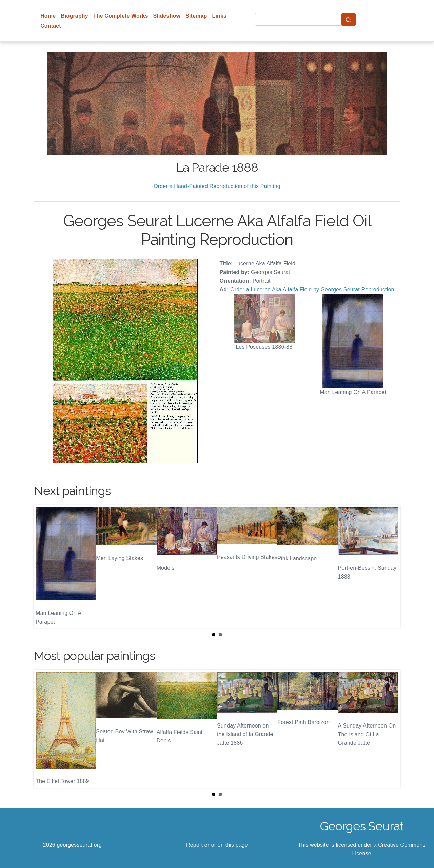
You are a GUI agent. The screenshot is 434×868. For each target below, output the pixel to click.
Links (220, 16)
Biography (74, 16)
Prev (44, 567)
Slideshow (167, 16)
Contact (51, 26)
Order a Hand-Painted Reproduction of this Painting (217, 186)
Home (48, 16)
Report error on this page (217, 845)
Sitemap (196, 16)
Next (390, 567)
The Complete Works (121, 16)
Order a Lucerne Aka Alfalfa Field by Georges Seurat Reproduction (312, 290)
